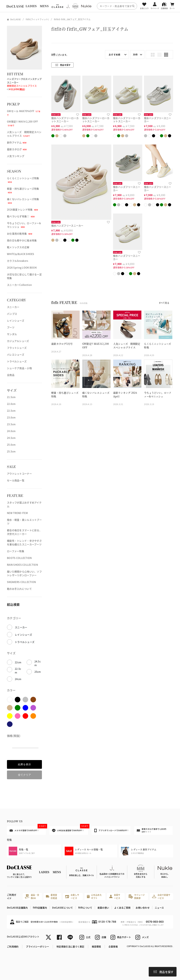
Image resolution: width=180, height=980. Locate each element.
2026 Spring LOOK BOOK (22, 268)
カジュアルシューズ (18, 341)
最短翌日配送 (51, 896)
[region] (90, 6)
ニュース (159, 908)
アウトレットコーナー (19, 474)
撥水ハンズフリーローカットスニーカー (65, 120)
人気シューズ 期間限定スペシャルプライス (24, 134)
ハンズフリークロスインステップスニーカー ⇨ (24, 84)
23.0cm (11, 417)
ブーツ (11, 327)
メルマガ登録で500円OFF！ (28, 829)
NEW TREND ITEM (17, 513)
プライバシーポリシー (37, 946)
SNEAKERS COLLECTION (21, 582)
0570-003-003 (155, 922)
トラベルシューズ (17, 361)
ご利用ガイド (12, 896)
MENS (44, 6)
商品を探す (163, 972)
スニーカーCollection (19, 285)
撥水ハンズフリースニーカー (158, 120)
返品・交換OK (32, 896)
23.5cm (11, 424)
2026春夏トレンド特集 (22, 209)
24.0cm (11, 431)
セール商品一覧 (16, 480)
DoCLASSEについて (63, 908)
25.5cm (11, 451)
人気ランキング (16, 156)
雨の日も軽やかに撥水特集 (22, 240)
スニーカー (13, 307)
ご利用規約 (13, 946)
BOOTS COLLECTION (19, 558)
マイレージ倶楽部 (137, 896)
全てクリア (24, 775)
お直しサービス (72, 896)
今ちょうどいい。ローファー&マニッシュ (24, 225)
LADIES (31, 6)
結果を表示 (24, 764)
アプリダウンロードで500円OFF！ (112, 830)
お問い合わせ (143, 908)
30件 (135, 54)
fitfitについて (85, 908)
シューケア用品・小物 (19, 368)
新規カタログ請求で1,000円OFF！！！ (152, 830)
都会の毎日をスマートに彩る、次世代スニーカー (24, 532)
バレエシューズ (16, 354)
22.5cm (11, 411)
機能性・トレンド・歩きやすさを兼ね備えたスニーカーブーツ (24, 542)
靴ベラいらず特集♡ (21, 216)
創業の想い (103, 908)
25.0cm (11, 445)
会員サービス (115, 896)
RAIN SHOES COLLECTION (22, 565)
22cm (18, 662)
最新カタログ (17, 149)
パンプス (12, 314)
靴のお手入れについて (19, 589)
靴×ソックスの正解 (18, 247)
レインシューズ (16, 321)
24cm (18, 679)
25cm (38, 672)
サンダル (12, 334)
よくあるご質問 (122, 908)
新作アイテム (17, 142)
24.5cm (11, 438)
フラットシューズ (17, 348)
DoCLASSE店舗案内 (17, 908)
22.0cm (11, 404)
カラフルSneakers (18, 261)
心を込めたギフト (94, 896)
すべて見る (164, 303)
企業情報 (113, 946)
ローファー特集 (16, 551)
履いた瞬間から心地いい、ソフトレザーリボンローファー (24, 573)
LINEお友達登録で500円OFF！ (70, 829)
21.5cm (11, 397)
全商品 (11, 375)
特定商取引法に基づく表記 (70, 946)
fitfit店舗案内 (40, 908)
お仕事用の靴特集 (20, 234)
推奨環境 (96, 946)
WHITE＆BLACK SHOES (21, 254)
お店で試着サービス (161, 896)
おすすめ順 (114, 54)
